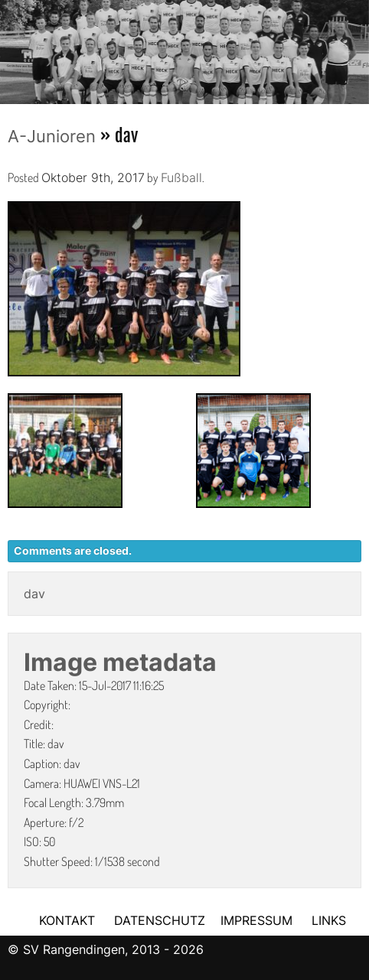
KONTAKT (67, 920)
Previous (11, 47)
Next (358, 47)
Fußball (181, 177)
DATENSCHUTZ (160, 920)
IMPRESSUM (258, 920)
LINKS (329, 920)
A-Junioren (52, 136)
